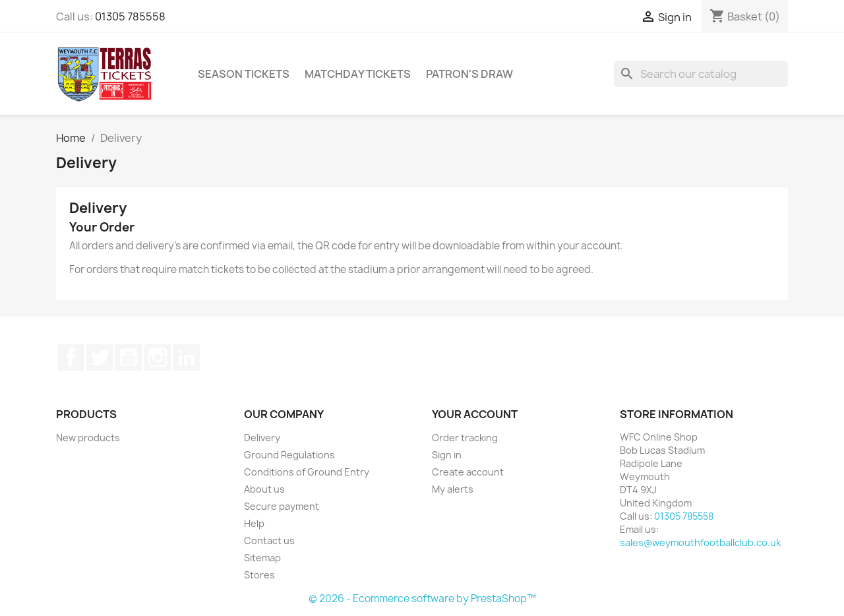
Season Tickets (244, 74)
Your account (475, 414)
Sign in (447, 455)
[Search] (701, 74)
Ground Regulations (289, 455)
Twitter (100, 357)
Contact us (269, 540)
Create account (468, 472)
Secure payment (282, 506)
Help (254, 523)
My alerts (453, 489)
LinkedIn (187, 357)
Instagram (158, 357)
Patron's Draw (469, 74)
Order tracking (465, 438)
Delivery (262, 438)
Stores (259, 575)
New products (88, 438)
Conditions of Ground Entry (307, 472)
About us (264, 489)
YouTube (129, 357)
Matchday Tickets (358, 74)
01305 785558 (130, 16)
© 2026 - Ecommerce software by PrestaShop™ (422, 599)
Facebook (71, 357)
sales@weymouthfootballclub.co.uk (700, 542)
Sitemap (262, 558)
